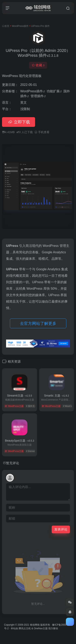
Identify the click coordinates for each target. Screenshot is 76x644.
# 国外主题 (31, 406)
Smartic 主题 (56, 396)
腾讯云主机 (25, 628)
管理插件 (37, 96)
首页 (7, 26)
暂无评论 (13, 463)
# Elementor (32, 451)
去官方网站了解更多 (38, 323)
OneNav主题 (41, 628)
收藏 (38, 65)
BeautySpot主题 (19, 441)
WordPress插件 (20, 26)
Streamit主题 (20, 396)
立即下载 (19, 122)
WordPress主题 (14, 406)
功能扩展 (53, 91)
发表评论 (61, 529)
